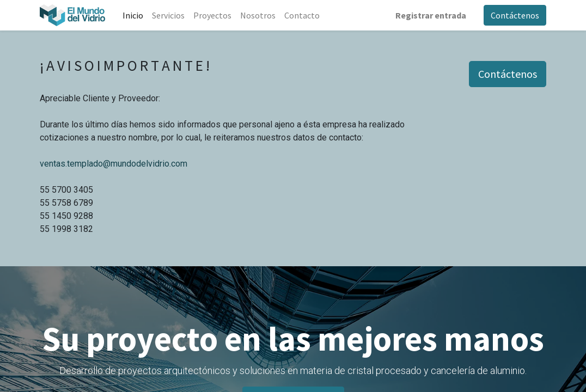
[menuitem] (133, 15)
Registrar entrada (431, 15)
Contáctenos (515, 15)
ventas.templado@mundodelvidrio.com (114, 164)
